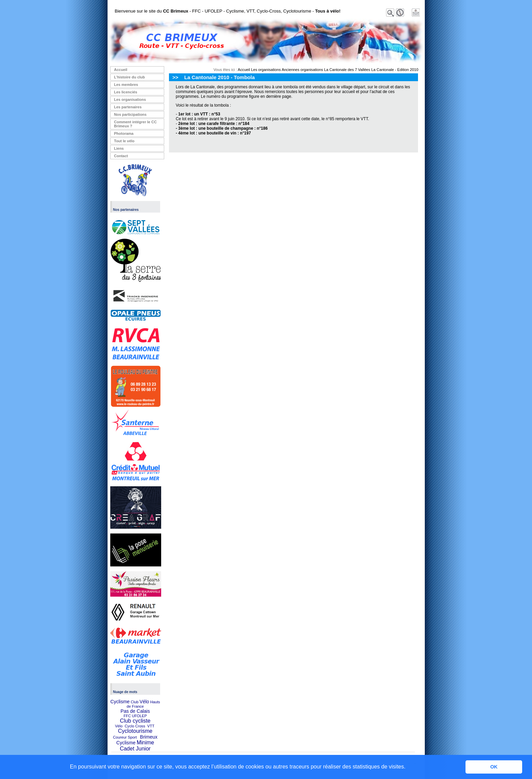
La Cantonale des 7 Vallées (347, 70)
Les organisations (130, 99)
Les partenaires (128, 107)
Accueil (121, 70)
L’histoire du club (129, 77)
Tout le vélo (124, 141)
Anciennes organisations (302, 70)
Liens (119, 148)
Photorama (124, 133)
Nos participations (130, 114)
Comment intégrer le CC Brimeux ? (135, 124)
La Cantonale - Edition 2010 (395, 70)
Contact (121, 156)
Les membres (126, 85)
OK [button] (494, 767)
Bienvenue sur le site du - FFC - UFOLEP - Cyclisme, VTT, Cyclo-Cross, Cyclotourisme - (228, 11)
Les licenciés (126, 92)
